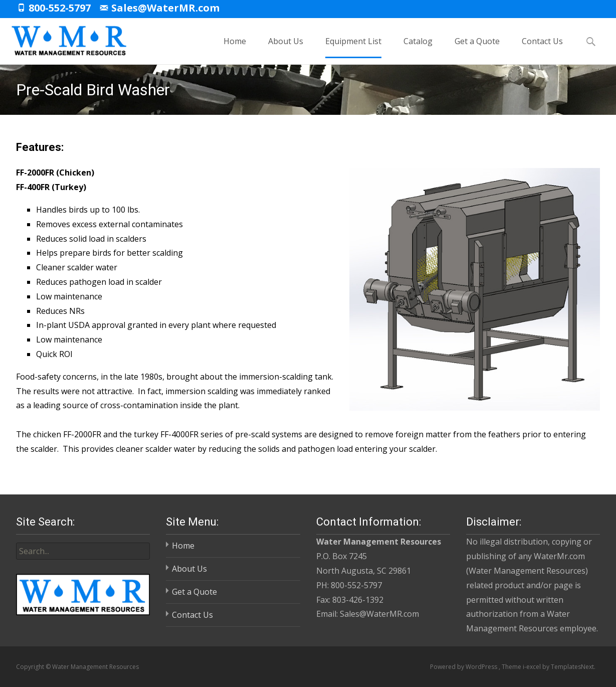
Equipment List (353, 47)
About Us (286, 47)
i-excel (533, 667)
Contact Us (542, 47)
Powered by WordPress (464, 667)
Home (235, 47)
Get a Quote (477, 47)
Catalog (418, 47)
